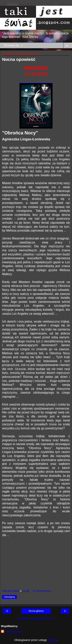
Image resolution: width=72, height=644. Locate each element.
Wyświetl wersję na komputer (36, 618)
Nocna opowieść (19, 59)
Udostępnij (10, 597)
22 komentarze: (42, 591)
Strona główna (36, 611)
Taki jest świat (13, 631)
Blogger (52, 640)
